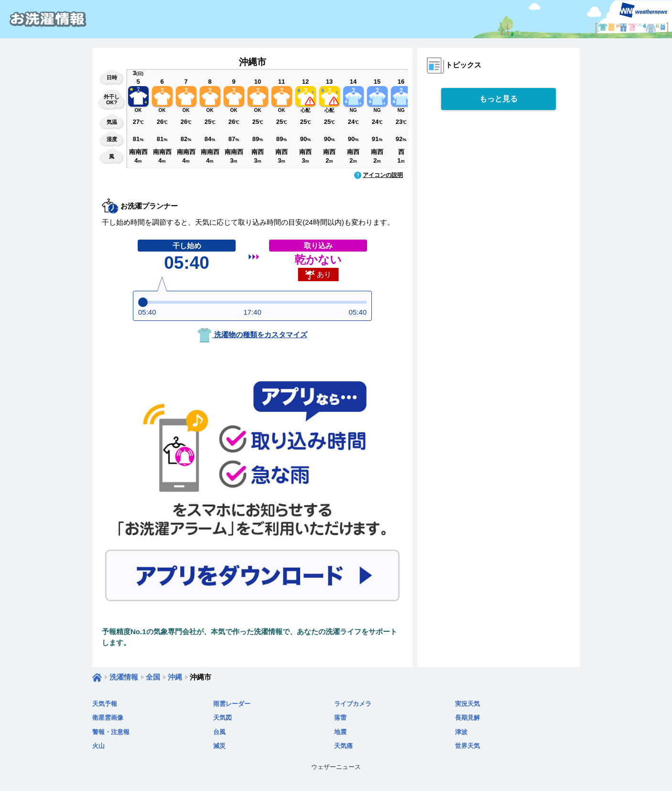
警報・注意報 (111, 732)
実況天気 (467, 704)
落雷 (340, 718)
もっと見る (499, 99)
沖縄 (175, 677)
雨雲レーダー (232, 704)
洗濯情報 (124, 677)
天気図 (222, 718)
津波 (461, 732)
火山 (98, 746)
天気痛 (343, 746)
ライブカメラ (353, 704)
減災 (219, 746)
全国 (153, 677)
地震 (340, 732)
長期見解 (467, 718)
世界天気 (467, 746)
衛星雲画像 (108, 718)
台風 (219, 732)
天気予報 (105, 704)
